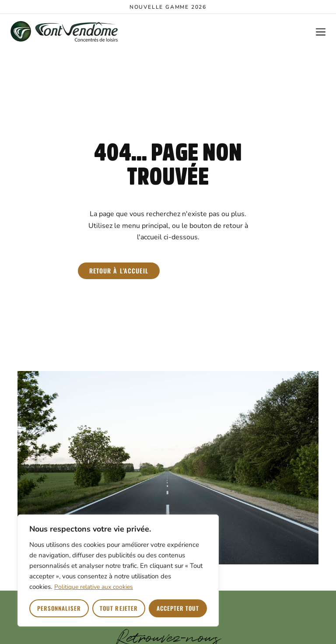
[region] (118, 570)
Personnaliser (59, 608)
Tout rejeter (119, 608)
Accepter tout (178, 608)
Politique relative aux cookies (94, 587)
